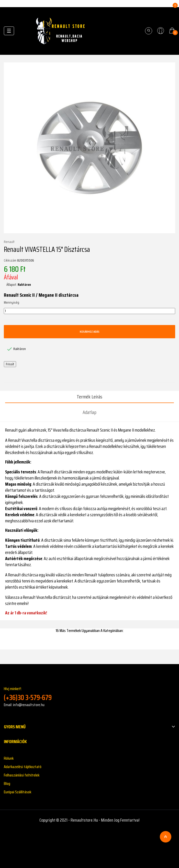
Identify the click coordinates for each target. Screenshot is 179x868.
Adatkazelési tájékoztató (23, 767)
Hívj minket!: (89, 694)
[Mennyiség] (89, 311)
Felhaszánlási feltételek (22, 775)
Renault (9, 242)
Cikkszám (10, 261)
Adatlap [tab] (89, 412)
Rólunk (9, 758)
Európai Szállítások (18, 792)
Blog (7, 783)
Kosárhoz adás (90, 332)
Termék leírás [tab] (89, 397)
